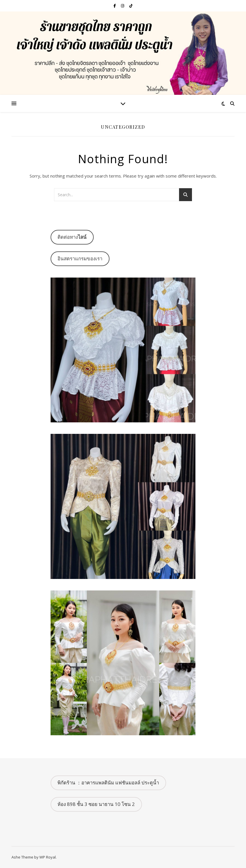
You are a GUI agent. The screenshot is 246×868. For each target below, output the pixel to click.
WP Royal (48, 857)
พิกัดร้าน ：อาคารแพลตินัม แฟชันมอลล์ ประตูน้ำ (108, 783)
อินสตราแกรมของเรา (80, 258)
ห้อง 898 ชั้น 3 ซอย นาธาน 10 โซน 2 (96, 804)
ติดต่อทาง (72, 237)
